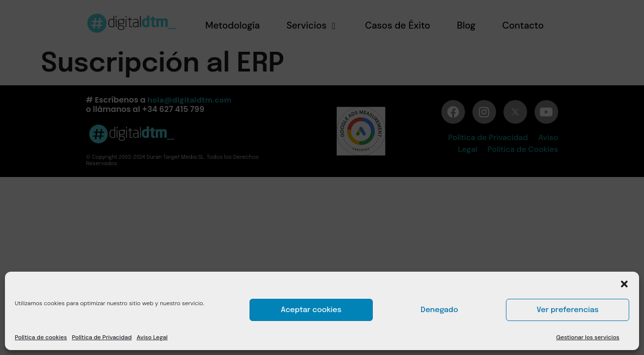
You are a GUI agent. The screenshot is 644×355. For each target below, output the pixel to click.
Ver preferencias (568, 310)
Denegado (439, 310)
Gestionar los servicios (588, 337)
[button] (624, 284)
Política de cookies (41, 337)
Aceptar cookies (311, 310)
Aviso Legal (152, 337)
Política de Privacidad (102, 337)
